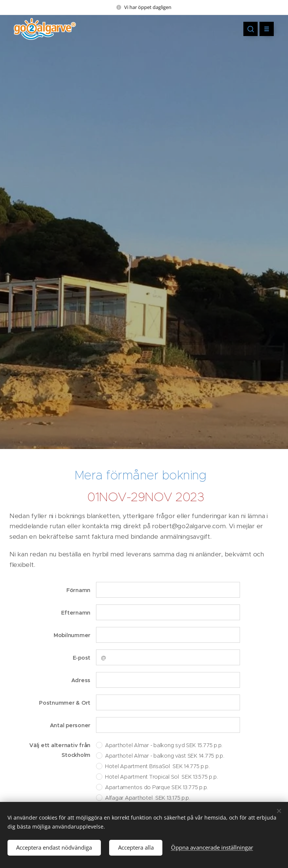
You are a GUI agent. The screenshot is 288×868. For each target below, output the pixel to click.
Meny (264, 29)
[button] (250, 29)
